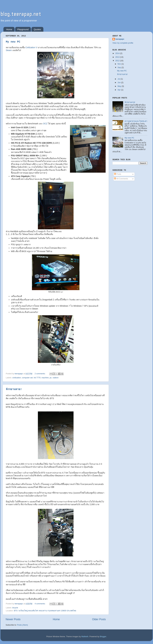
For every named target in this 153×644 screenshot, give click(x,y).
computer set (27, 378)
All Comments (121, 179)
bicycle (15, 608)
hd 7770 (37, 378)
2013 (118, 57)
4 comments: (40, 604)
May (120, 86)
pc (51, 378)
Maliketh (85, 637)
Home (9, 29)
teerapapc (120, 39)
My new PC (13, 42)
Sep (120, 68)
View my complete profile (123, 43)
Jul (119, 79)
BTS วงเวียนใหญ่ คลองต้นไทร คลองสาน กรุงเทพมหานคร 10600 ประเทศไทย (45, 611)
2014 (118, 53)
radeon (56, 378)
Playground (23, 29)
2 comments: (40, 374)
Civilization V (31, 47)
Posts (118, 174)
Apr (119, 90)
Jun (119, 83)
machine (45, 378)
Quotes (37, 29)
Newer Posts (13, 619)
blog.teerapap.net (21, 14)
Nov (120, 64)
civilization (17, 378)
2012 (118, 61)
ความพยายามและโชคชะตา (136, 121)
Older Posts (99, 619)
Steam (9, 50)
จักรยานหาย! (14, 389)
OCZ (46, 124)
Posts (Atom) (23, 625)
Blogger (103, 637)
